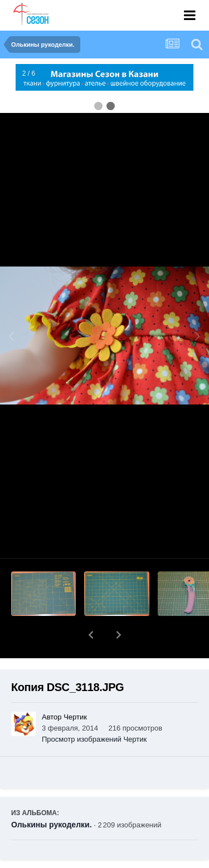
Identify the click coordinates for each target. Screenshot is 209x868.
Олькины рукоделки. (52, 796)
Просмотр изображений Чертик (94, 710)
